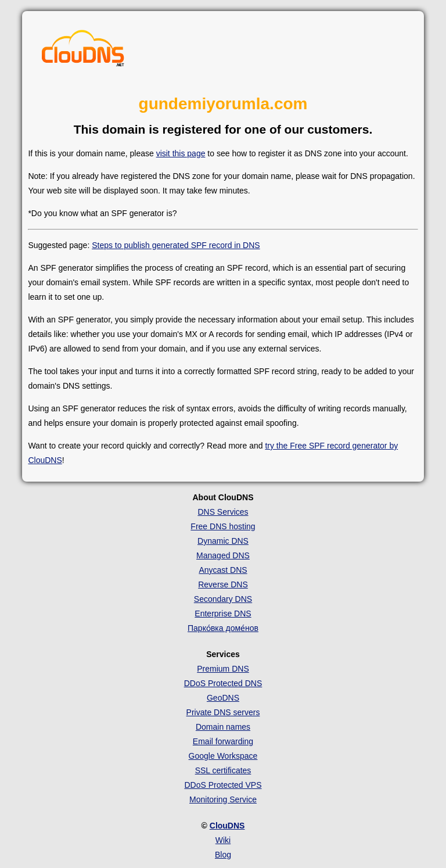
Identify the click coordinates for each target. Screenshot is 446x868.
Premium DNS (223, 669)
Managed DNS (223, 555)
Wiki (223, 840)
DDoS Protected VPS (223, 785)
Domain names (223, 727)
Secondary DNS (223, 599)
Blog (223, 855)
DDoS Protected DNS (223, 683)
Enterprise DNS (223, 614)
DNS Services (223, 512)
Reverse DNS (223, 584)
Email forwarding (223, 741)
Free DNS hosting (223, 526)
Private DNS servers (223, 712)
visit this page (181, 153)
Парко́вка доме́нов (223, 628)
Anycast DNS (223, 570)
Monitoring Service (223, 799)
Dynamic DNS (223, 541)
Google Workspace (223, 756)
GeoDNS (223, 698)
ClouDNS (227, 826)
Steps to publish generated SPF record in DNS (176, 245)
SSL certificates (223, 770)
